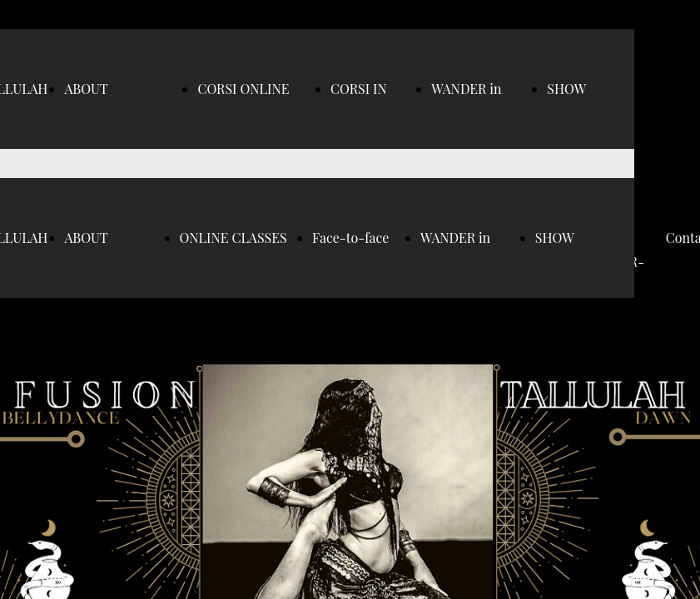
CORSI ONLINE (243, 89)
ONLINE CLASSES (233, 238)
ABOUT (86, 89)
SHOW (566, 89)
